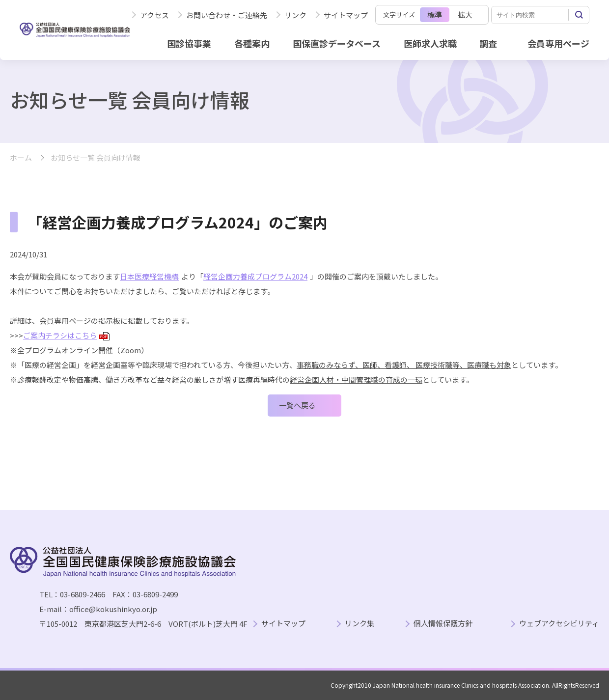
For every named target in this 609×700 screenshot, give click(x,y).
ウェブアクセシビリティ (559, 624)
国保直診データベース (337, 43)
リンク (295, 15)
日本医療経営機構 (149, 276)
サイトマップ (346, 15)
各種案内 (252, 43)
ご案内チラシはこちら (66, 335)
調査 (488, 43)
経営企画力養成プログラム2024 (255, 276)
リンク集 (360, 624)
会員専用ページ (558, 43)
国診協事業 (189, 43)
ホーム (21, 158)
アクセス (154, 15)
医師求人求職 (430, 43)
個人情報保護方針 (443, 624)
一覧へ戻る (297, 405)
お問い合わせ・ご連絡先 (227, 15)
